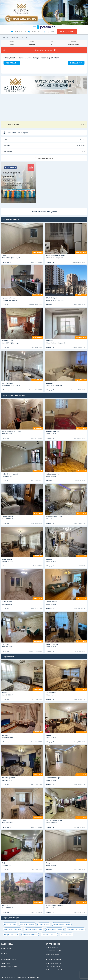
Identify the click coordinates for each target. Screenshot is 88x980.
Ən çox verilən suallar (52, 954)
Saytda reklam (6, 963)
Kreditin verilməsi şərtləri (54, 963)
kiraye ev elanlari (30, 934)
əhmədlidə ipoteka (34, 929)
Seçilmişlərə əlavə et (45, 158)
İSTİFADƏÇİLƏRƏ (53, 944)
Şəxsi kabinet (36, 32)
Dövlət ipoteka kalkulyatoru (44, 212)
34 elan (83, 125)
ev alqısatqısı (66, 934)
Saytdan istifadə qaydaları (9, 967)
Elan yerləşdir (68, 32)
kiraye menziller (11, 934)
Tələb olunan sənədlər (53, 967)
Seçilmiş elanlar (20, 32)
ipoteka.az (34, 977)
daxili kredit (44, 924)
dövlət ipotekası (27, 924)
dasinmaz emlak (49, 934)
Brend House (14, 125)
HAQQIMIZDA (7, 944)
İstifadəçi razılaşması (52, 948)
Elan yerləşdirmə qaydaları (54, 951)
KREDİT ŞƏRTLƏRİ (53, 960)
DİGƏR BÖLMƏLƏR (9, 960)
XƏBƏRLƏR (6, 949)
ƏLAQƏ (4, 953)
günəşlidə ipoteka (54, 929)
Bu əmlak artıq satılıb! (45, 50)
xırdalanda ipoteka (13, 929)
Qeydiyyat (50, 32)
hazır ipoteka (10, 924)
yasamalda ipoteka (62, 924)
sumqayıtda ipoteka (75, 929)
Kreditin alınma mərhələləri (55, 970)
